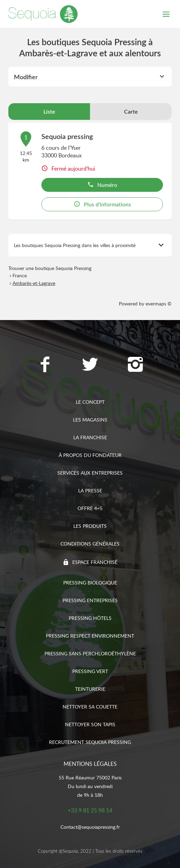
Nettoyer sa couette (90, 707)
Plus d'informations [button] (102, 204)
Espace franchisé (95, 562)
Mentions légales (90, 764)
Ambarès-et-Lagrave (34, 283)
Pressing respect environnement (90, 636)
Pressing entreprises (90, 600)
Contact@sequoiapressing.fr (90, 827)
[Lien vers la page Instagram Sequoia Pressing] (135, 365)
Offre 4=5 (90, 508)
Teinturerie (90, 689)
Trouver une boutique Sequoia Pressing (50, 268)
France (20, 275)
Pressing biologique (90, 583)
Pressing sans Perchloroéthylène (90, 653)
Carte (131, 112)
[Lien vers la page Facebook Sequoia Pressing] (45, 365)
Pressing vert (90, 671)
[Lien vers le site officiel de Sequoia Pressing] (43, 14)
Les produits (90, 526)
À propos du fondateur (90, 455)
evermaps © (159, 304)
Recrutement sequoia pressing (90, 742)
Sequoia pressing (67, 136)
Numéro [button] (102, 185)
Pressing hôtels (90, 618)
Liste (49, 112)
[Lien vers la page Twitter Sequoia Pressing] (90, 365)
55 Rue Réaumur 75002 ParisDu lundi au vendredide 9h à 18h (90, 786)
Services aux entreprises (90, 473)
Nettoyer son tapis (90, 724)
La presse (90, 490)
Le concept (90, 402)
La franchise (90, 437)
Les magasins (90, 420)
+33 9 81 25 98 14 (90, 810)
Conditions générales (90, 544)
